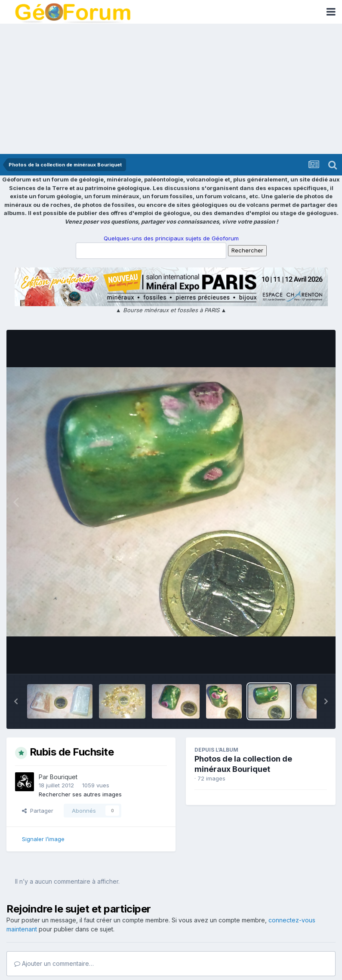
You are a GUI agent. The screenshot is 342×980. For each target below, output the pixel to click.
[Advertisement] (171, 89)
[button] (16, 701)
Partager (38, 811)
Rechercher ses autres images (80, 794)
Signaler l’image (43, 839)
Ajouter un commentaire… (54, 963)
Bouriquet (64, 777)
